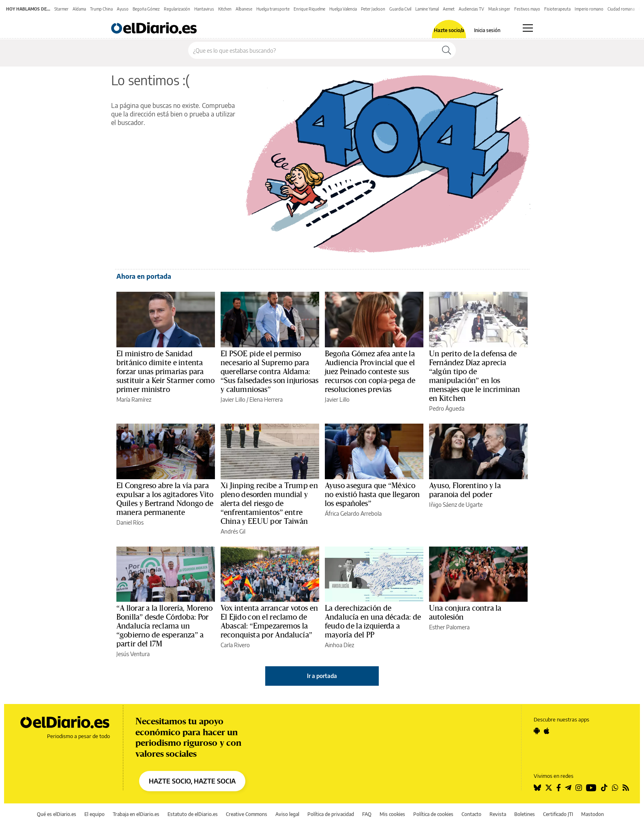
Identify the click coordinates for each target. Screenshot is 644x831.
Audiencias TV (471, 9)
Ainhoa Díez (339, 645)
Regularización (177, 9)
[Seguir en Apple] (547, 731)
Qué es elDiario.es (57, 814)
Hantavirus (204, 9)
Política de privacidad (331, 814)
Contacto (471, 814)
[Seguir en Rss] (626, 788)
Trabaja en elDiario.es (136, 814)
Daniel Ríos (130, 522)
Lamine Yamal (427, 9)
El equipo (94, 814)
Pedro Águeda (447, 408)
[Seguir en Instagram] (579, 788)
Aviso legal (287, 814)
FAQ (367, 814)
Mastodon (592, 814)
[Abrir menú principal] (528, 28)
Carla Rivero (235, 645)
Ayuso (123, 9)
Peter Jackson (373, 9)
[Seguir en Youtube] (591, 788)
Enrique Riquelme (309, 9)
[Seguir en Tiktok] (604, 788)
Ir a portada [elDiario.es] (322, 676)
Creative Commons (247, 814)
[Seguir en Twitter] (549, 788)
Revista (498, 814)
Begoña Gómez (146, 9)
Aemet (449, 9)
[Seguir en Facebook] (559, 788)
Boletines (525, 814)
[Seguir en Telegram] (568, 788)
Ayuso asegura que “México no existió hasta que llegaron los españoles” (372, 495)
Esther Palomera (449, 627)
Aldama (79, 9)
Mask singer (499, 9)
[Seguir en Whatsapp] (615, 788)
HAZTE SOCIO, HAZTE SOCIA (192, 781)
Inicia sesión (487, 30)
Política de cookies (433, 814)
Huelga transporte (273, 9)
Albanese (244, 9)
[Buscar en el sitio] (313, 50)
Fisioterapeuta (557, 9)
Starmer (61, 9)
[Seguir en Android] (537, 731)
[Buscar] (447, 50)
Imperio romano (589, 9)
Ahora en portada (144, 276)
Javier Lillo (233, 399)
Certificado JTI (558, 814)
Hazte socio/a (449, 30)
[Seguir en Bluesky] (537, 788)
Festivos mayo (527, 9)
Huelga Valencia (343, 9)
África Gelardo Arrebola (353, 513)
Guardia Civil (400, 9)
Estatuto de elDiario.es (193, 814)
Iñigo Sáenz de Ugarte (456, 505)
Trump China (101, 9)
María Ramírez (134, 399)
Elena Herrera (266, 399)
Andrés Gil (233, 531)
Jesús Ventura (133, 654)
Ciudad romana (621, 9)
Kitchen (225, 9)
